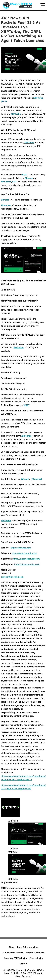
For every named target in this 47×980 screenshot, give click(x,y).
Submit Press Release (13, 953)
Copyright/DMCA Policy (15, 958)
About (12, 947)
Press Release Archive (28, 947)
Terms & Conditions (35, 953)
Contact (24, 964)
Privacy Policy (36, 958)
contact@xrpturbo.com (12, 577)
